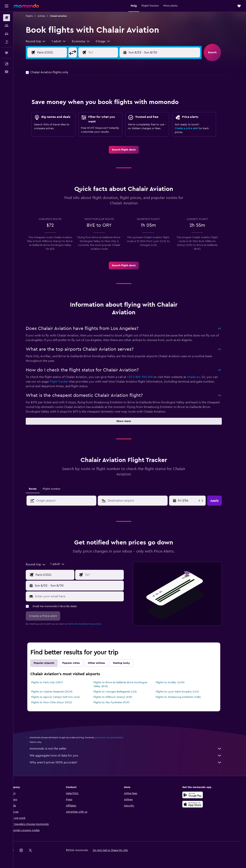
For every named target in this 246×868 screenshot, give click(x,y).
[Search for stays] (7, 26)
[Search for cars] (7, 34)
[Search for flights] (7, 18)
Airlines (47, 16)
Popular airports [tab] (50, 663)
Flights (35, 16)
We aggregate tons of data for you (132, 756)
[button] (7, 6)
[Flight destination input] (112, 52)
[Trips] (7, 53)
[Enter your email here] (84, 596)
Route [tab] (39, 489)
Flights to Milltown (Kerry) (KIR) (119, 697)
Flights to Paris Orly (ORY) (53, 682)
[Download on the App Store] (199, 804)
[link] (130, 150)
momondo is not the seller (132, 749)
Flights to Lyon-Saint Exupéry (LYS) (183, 692)
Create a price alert (192, 128)
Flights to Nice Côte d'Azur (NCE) (58, 702)
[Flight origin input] (61, 52)
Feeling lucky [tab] (127, 663)
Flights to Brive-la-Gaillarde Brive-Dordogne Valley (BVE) (126, 684)
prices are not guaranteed (115, 737)
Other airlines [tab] (102, 663)
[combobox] (42, 41)
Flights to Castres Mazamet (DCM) (58, 692)
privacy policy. (100, 624)
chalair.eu (199, 377)
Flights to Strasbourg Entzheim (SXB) (184, 697)
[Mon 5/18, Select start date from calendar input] (194, 501)
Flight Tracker (65, 382)
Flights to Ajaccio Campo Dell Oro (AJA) (61, 697)
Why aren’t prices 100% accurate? (132, 762)
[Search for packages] (7, 42)
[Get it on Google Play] (199, 795)
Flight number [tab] (57, 489)
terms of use (81, 624)
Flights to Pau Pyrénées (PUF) (117, 702)
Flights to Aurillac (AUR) (176, 682)
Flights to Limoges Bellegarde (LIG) (121, 692)
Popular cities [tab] (77, 663)
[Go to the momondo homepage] (26, 6)
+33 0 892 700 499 (146, 377)
